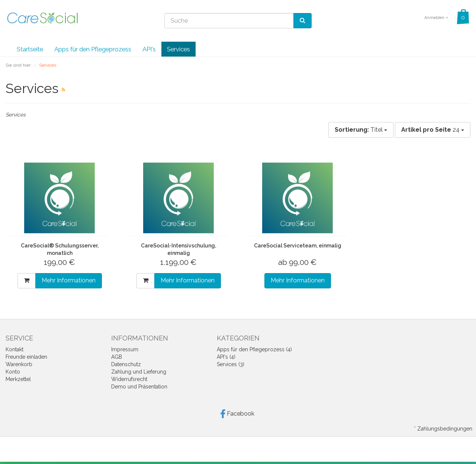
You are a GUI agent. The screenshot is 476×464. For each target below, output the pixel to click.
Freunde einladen (26, 357)
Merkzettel (18, 379)
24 (433, 130)
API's (149, 49)
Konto (13, 372)
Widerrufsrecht (129, 379)
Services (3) (231, 364)
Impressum (125, 349)
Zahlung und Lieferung (139, 372)
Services (178, 49)
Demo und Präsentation (139, 387)
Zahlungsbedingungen (445, 429)
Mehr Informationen (69, 280)
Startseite (30, 49)
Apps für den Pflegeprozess (93, 49)
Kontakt (15, 349)
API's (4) (226, 357)
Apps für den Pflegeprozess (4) (254, 349)
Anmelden (436, 18)
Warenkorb (19, 364)
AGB (117, 357)
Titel (361, 130)
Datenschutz (126, 364)
